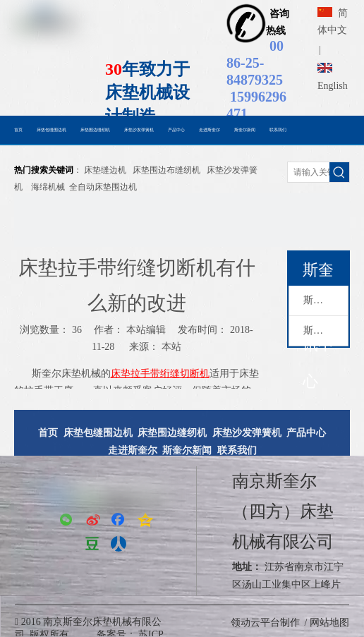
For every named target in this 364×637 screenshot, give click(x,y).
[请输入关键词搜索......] (309, 172)
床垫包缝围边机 (98, 433)
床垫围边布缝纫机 (166, 170)
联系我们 (237, 450)
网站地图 (329, 623)
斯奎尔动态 (326, 300)
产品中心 (306, 433)
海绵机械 (48, 187)
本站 (171, 347)
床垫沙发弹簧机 (247, 433)
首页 (48, 433)
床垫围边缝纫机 (172, 433)
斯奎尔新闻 (326, 330)
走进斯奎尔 (133, 450)
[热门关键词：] (339, 172)
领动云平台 (255, 623)
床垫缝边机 (105, 170)
